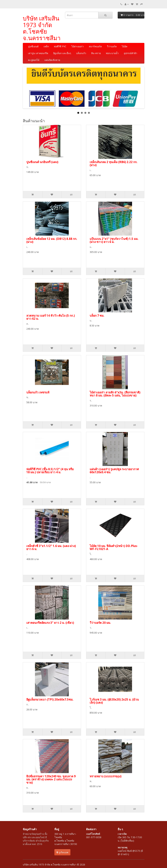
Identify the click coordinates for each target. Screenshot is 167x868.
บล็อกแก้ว (81, 53)
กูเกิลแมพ (62, 852)
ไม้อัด (125, 46)
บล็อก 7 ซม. (97, 316)
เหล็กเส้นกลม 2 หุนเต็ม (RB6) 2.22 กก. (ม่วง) (114, 164)
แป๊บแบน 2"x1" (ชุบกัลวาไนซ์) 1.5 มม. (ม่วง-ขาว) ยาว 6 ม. (114, 240)
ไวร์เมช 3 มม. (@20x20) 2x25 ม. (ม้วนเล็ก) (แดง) (114, 701)
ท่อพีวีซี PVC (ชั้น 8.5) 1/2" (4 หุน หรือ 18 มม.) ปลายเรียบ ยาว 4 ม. (50, 471)
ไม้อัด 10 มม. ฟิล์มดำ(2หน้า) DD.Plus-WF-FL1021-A (114, 547)
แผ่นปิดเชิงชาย (52, 60)
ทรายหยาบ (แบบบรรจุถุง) (106, 776)
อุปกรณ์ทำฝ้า (130, 53)
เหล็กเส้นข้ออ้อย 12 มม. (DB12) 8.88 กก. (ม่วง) (52, 240)
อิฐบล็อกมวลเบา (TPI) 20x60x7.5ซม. (50, 699)
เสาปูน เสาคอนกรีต (38, 53)
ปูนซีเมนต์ (33, 46)
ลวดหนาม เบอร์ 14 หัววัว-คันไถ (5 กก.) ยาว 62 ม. (51, 317)
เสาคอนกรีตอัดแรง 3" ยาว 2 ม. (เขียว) (50, 623)
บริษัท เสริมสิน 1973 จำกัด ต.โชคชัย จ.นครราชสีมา (42, 28)
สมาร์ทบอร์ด (95, 46)
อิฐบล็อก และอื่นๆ (62, 53)
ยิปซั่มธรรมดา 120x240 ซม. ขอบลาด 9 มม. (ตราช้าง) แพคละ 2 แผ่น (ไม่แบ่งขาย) (51, 779)
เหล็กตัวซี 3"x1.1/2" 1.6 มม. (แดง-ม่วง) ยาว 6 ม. (51, 547)
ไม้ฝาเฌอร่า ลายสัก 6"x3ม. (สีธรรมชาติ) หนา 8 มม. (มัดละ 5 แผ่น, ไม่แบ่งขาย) (115, 394)
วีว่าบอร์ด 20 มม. (100, 623)
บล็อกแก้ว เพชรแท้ (38, 392)
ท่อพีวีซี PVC (60, 46)
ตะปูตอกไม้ (34, 60)
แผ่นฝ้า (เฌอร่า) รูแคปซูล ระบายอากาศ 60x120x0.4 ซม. (114, 471)
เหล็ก (46, 46)
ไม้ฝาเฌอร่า (78, 46)
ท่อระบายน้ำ (112, 53)
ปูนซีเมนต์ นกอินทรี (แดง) (42, 162)
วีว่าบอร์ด (112, 46)
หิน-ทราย (96, 53)
